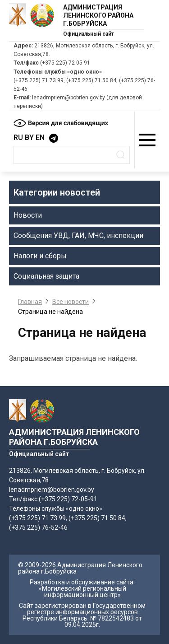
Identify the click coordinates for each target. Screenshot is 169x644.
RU (18, 138)
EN (40, 138)
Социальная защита (46, 276)
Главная (30, 302)
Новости (28, 215)
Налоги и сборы (40, 256)
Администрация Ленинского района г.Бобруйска (98, 15)
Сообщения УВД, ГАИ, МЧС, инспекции (78, 236)
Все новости (71, 302)
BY (29, 138)
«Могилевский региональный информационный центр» (82, 592)
